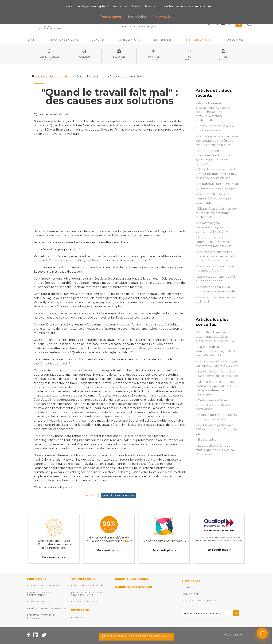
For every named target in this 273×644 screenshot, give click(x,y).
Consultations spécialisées (88, 585)
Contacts (188, 587)
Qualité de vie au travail (118, 496)
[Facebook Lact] (28, 635)
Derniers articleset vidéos (49, 58)
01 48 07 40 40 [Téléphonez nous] (128, 26)
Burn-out (91, 496)
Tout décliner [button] (138, 17)
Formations (79, 618)
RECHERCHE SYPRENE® (132, 579)
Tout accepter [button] (111, 17)
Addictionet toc (84, 58)
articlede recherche (224, 58)
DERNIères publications (134, 587)
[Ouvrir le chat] (262, 633)
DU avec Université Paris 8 (43, 585)
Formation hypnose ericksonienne (39, 594)
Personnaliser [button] (163, 17)
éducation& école (119, 58)
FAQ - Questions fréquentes (199, 601)
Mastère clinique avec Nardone (47, 608)
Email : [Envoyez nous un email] (149, 26)
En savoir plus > (54, 557)
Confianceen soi (154, 58)
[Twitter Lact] (44, 635)
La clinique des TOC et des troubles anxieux (87, 594)
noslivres (189, 58)
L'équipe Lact (190, 594)
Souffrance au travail (85, 602)
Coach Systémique (38, 602)
